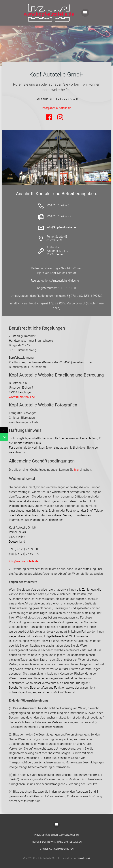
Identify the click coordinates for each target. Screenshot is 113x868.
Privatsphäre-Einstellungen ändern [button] (56, 835)
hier (76, 470)
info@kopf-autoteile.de (24, 561)
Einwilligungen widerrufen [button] (56, 849)
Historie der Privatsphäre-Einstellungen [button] (56, 842)
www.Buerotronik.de (22, 397)
